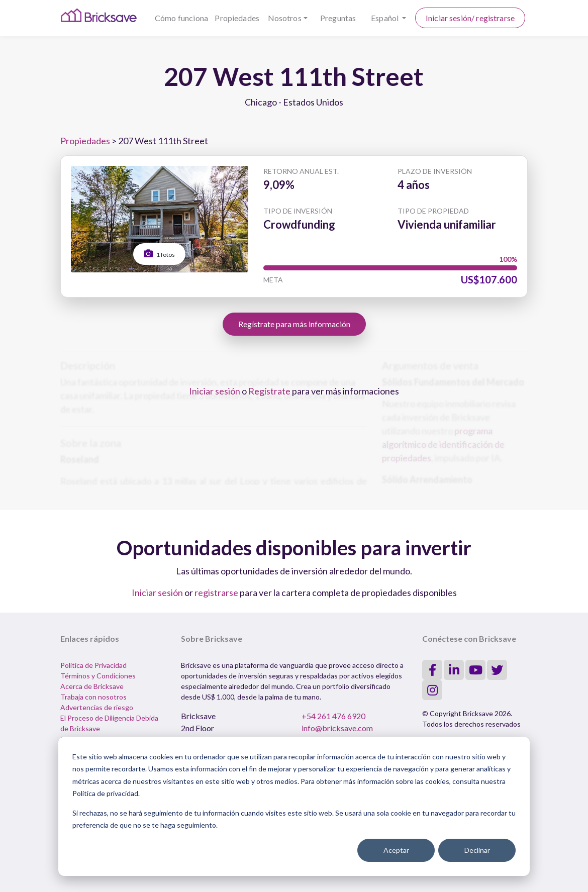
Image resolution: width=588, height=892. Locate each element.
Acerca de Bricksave (92, 686)
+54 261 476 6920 (333, 716)
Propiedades (237, 18)
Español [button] (385, 18)
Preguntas (338, 18)
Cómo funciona (181, 18)
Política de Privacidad (93, 665)
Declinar (477, 850)
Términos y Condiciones (98, 676)
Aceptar (396, 850)
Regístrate (269, 391)
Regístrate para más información (294, 324)
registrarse (216, 592)
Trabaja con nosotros (93, 697)
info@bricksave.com (337, 728)
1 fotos (159, 254)
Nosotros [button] (285, 18)
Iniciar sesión (215, 391)
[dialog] (294, 806)
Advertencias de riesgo (97, 707)
